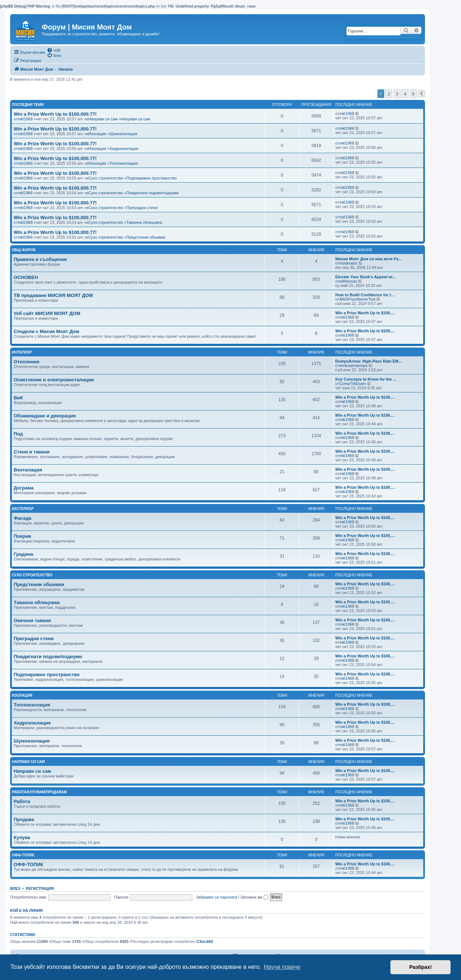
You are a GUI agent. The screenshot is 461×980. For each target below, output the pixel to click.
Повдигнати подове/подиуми (153, 193)
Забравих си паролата (216, 897)
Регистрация (40, 888)
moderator (348, 263)
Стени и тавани (32, 452)
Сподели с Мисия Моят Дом (46, 331)
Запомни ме (254, 897)
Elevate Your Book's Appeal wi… (366, 277)
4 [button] (405, 94)
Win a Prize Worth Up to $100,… (365, 313)
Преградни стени (142, 208)
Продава (24, 819)
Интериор (22, 352)
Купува (22, 837)
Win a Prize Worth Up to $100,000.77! (55, 114)
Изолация (97, 134)
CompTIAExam (353, 383)
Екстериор (23, 509)
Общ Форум (24, 250)
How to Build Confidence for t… (365, 295)
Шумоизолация (123, 134)
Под (18, 434)
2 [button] (389, 94)
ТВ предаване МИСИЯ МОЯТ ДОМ (53, 295)
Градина (23, 554)
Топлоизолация (124, 163)
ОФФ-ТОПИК (28, 864)
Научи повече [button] (282, 967)
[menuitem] (53, 50)
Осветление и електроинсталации (54, 380)
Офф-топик (23, 855)
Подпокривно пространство (152, 178)
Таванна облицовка (144, 222)
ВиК (18, 398)
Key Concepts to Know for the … (366, 379)
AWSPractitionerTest (357, 299)
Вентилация (28, 470)
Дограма (24, 488)
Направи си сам (103, 119)
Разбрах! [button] (420, 967)
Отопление (27, 362)
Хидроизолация (124, 148)
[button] (421, 94)
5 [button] (413, 94)
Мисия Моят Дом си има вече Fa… (369, 259)
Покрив (22, 536)
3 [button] (397, 94)
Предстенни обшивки (146, 237)
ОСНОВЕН (26, 277)
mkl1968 (25, 119)
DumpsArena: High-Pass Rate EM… (369, 361)
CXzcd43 (205, 941)
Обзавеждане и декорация (45, 416)
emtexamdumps (353, 365)
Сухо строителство (106, 178)
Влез (15, 888)
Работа (22, 801)
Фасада (23, 518)
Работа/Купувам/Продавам (39, 792)
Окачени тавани (32, 620)
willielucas (348, 281)
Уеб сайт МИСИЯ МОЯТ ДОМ (47, 313)
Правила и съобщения (40, 259)
